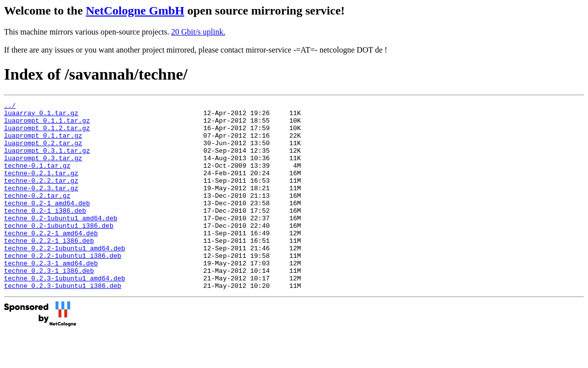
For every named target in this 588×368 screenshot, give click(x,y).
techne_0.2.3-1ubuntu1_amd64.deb (65, 314)
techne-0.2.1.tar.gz (41, 188)
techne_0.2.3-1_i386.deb (49, 305)
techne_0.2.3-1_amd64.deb (51, 296)
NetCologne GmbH (135, 11)
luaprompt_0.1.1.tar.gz (47, 125)
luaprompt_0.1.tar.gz (43, 143)
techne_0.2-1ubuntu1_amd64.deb (61, 242)
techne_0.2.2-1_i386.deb (49, 269)
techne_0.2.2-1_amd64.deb (51, 260)
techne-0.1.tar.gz (37, 179)
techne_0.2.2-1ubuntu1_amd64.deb (65, 278)
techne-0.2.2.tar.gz (41, 197)
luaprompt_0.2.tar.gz (43, 152)
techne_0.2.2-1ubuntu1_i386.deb (63, 287)
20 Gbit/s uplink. (198, 32)
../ (10, 107)
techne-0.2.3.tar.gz (41, 206)
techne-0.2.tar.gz (37, 215)
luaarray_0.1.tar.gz (41, 116)
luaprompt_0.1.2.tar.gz (47, 134)
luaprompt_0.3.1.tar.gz (47, 161)
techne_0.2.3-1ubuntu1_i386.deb (63, 323)
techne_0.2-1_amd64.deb (47, 224)
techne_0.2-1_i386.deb (45, 233)
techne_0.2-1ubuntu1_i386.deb (59, 251)
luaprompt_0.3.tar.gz (43, 170)
